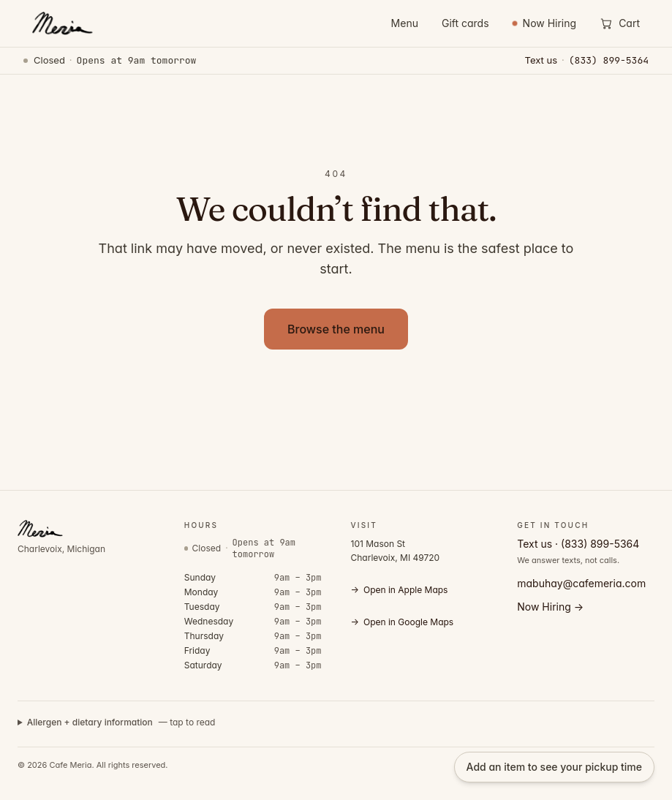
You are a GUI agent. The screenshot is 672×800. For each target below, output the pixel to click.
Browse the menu (336, 329)
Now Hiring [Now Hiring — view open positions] (545, 23)
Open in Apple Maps (400, 590)
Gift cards (465, 23)
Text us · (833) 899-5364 (578, 544)
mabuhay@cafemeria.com (581, 583)
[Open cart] (620, 23)
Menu (405, 23)
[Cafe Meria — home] (61, 23)
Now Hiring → (550, 607)
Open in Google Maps (403, 622)
